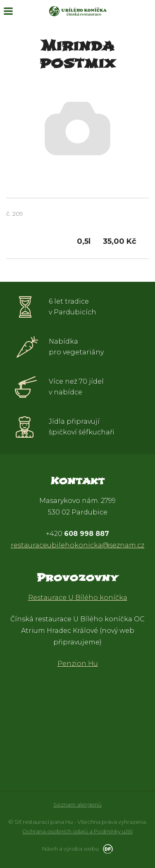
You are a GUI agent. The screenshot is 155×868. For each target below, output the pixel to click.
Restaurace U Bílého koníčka (78, 598)
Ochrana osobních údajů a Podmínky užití (77, 831)
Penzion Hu (78, 664)
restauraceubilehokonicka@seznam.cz (77, 545)
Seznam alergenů (77, 804)
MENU (8, 11)
